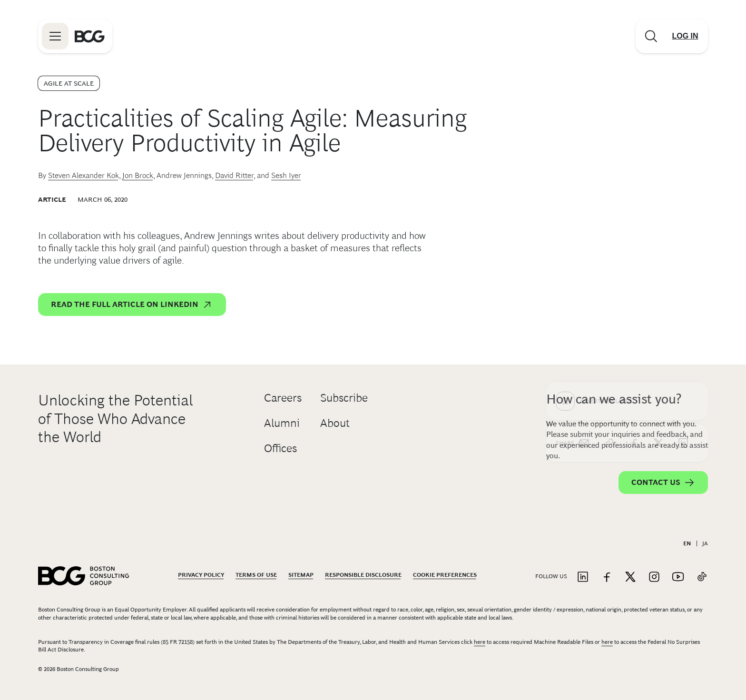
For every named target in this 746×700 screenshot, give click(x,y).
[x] (658, 290)
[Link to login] (685, 36)
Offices (280, 448)
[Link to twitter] (630, 577)
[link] (609, 290)
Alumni (282, 423)
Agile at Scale (69, 83)
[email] (584, 290)
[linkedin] (683, 290)
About (335, 423)
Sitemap (301, 575)
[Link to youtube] (678, 577)
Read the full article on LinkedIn (132, 305)
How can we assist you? (614, 399)
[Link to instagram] (654, 577)
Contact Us (663, 483)
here (480, 642)
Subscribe (344, 398)
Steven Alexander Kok (83, 175)
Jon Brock (138, 175)
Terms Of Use (256, 575)
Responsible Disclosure (363, 575)
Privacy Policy (201, 575)
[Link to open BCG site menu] (55, 36)
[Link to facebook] (607, 577)
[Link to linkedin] (583, 577)
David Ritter (234, 175)
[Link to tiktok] (702, 577)
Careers (283, 398)
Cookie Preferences (445, 575)
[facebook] (634, 290)
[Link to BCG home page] (90, 36)
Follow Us (551, 576)
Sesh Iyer (286, 175)
